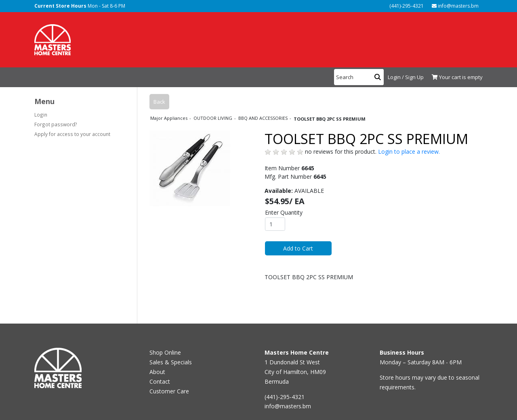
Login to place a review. (409, 151)
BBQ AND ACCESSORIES (264, 118)
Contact (160, 381)
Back (159, 102)
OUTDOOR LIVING (213, 118)
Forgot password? (56, 124)
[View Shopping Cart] (455, 77)
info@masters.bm (455, 6)
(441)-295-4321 (406, 6)
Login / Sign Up (406, 77)
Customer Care (169, 391)
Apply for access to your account (72, 134)
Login (41, 115)
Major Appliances (169, 118)
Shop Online (165, 352)
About (157, 372)
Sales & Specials (171, 362)
